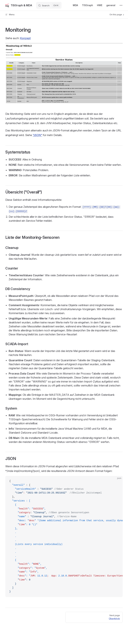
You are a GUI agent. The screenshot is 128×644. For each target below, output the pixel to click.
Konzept (25, 38)
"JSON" (37, 135)
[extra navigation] (121, 5)
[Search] (49, 5)
